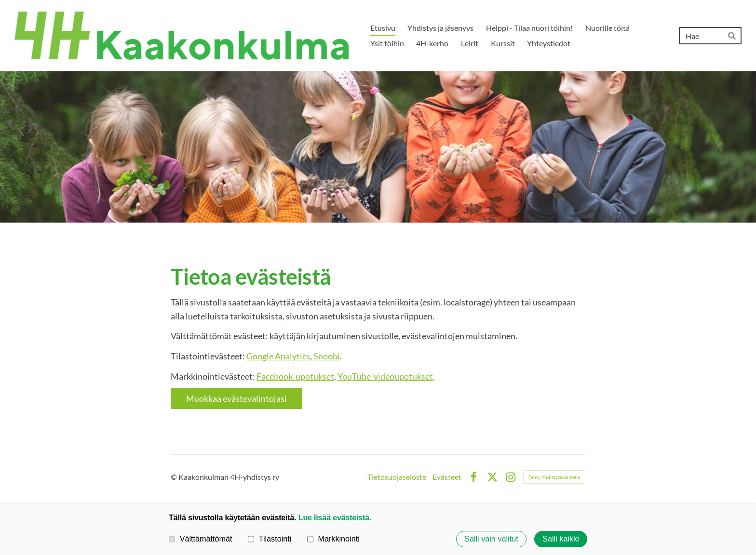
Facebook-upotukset (295, 376)
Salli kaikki (561, 539)
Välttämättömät (201, 539)
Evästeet (447, 477)
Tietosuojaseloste (397, 477)
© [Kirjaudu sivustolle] (175, 477)
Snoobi (327, 356)
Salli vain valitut (491, 539)
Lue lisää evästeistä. (335, 517)
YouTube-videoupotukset (385, 376)
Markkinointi (333, 539)
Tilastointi (270, 539)
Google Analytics (278, 356)
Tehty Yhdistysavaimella (554, 477)
